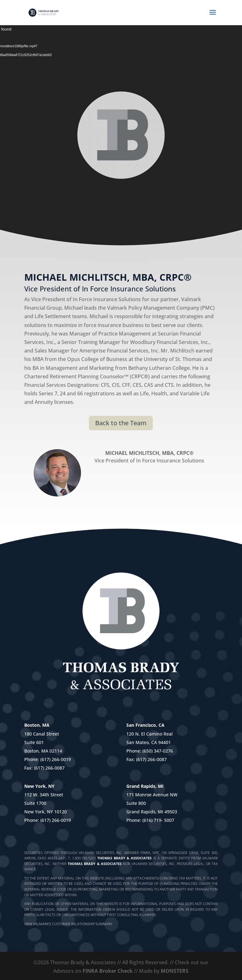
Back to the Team (121, 423)
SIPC (156, 853)
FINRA (145, 853)
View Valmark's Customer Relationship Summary (68, 924)
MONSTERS (175, 971)
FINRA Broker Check (108, 971)
